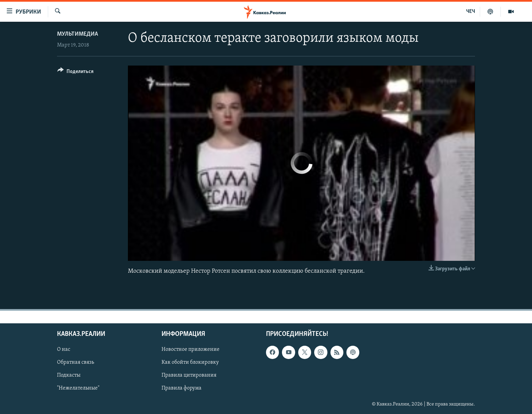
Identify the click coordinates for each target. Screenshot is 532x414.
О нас (64, 349)
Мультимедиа (78, 34)
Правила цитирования (189, 376)
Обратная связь (75, 363)
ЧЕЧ (471, 12)
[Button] (75, 73)
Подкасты (69, 376)
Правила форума (182, 389)
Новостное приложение (191, 349)
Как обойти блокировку (190, 363)
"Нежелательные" (78, 389)
